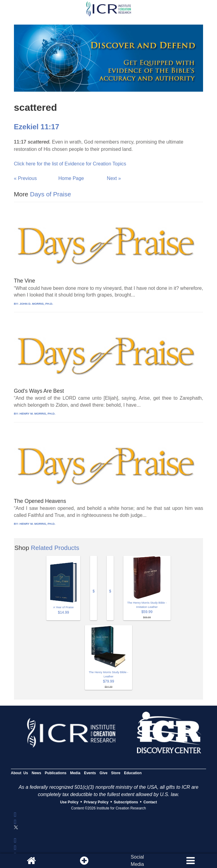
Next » (114, 178)
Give (104, 773)
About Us (20, 773)
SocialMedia (137, 861)
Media (75, 773)
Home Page (71, 178)
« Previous (25, 178)
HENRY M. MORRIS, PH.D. (37, 414)
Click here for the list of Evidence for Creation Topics (70, 164)
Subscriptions (126, 802)
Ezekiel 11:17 (37, 127)
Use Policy (69, 802)
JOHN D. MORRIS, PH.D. (36, 304)
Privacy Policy (96, 802)
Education (133, 773)
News (36, 773)
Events (90, 773)
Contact (150, 802)
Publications (56, 773)
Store (116, 773)
